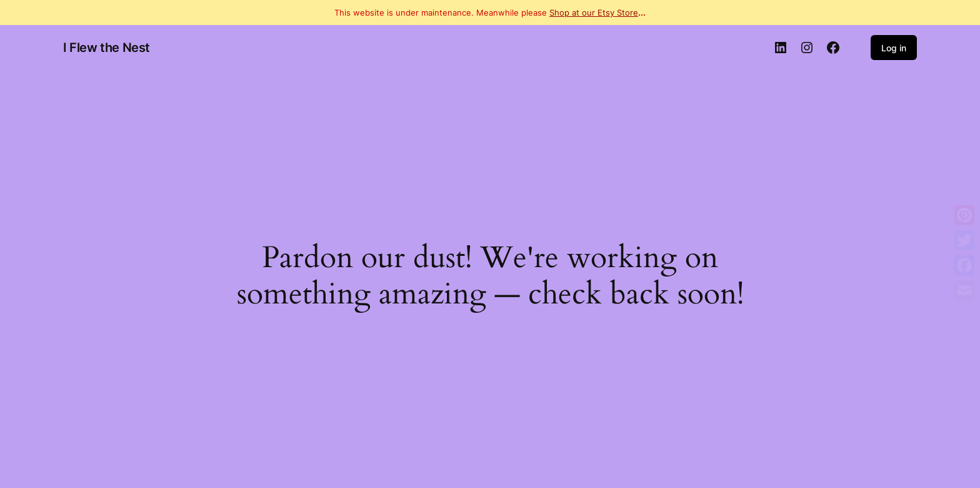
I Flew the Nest (107, 48)
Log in (894, 48)
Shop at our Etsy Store (594, 13)
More (965, 315)
